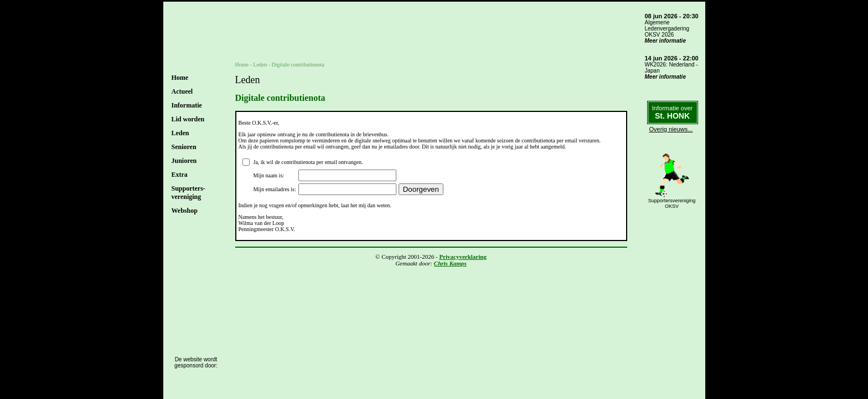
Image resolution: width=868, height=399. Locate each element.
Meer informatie (665, 41)
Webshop (185, 211)
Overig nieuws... (671, 129)
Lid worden (188, 119)
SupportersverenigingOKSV (672, 203)
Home (180, 78)
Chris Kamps (450, 263)
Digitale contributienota (298, 65)
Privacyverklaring (463, 257)
